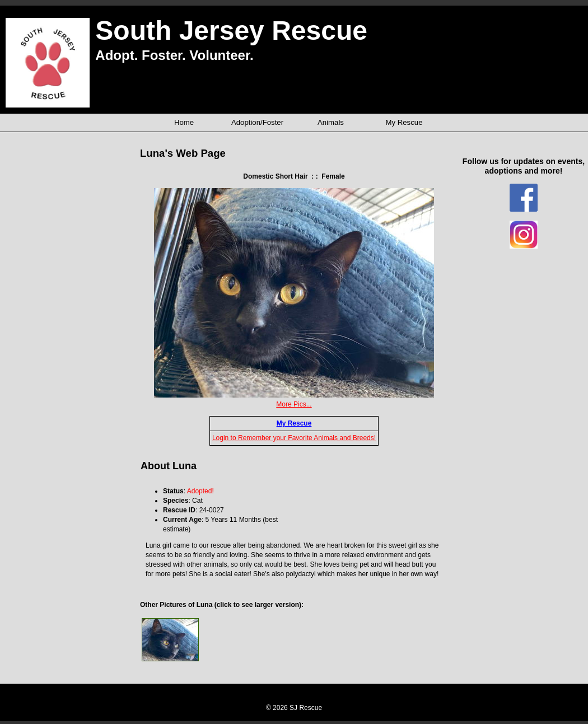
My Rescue (294, 423)
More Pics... (294, 404)
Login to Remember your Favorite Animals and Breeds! (294, 438)
